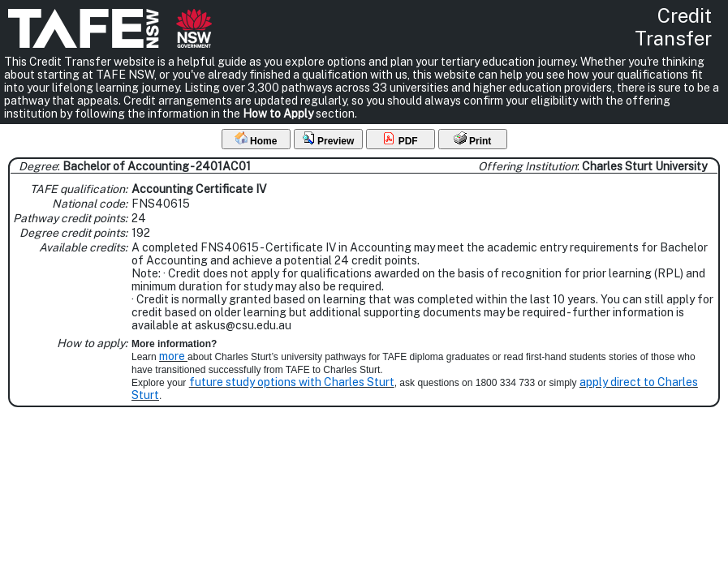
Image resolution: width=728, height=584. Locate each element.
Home (256, 139)
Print (473, 139)
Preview (328, 139)
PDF (400, 139)
